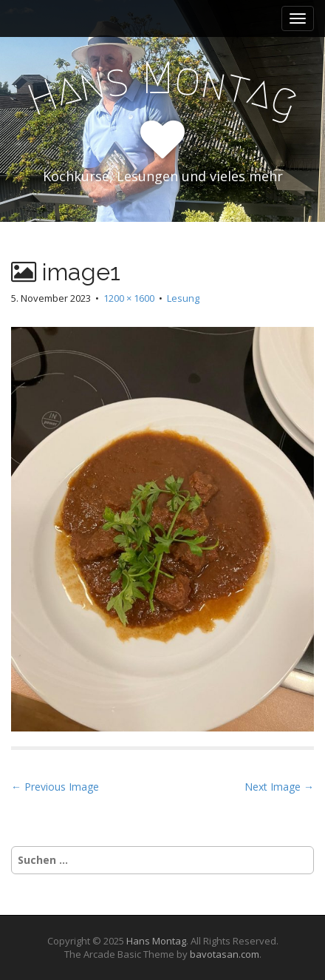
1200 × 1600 (129, 298)
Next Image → (279, 787)
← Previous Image (55, 787)
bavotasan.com (225, 954)
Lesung (183, 298)
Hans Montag (156, 941)
